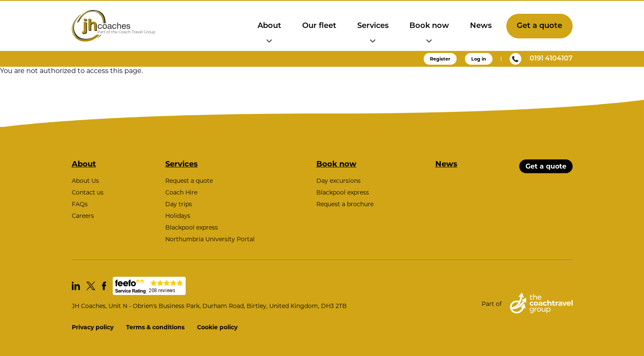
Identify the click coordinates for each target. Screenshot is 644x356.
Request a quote (189, 181)
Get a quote (539, 26)
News (481, 26)
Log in (479, 59)
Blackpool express (192, 227)
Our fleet (319, 26)
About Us (85, 181)
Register (440, 59)
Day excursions (338, 181)
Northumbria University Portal (210, 239)
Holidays (178, 216)
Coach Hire (181, 192)
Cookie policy (217, 327)
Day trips (179, 204)
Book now (429, 26)
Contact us (88, 192)
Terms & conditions (155, 327)
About (269, 26)
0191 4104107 (541, 59)
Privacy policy (93, 327)
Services (373, 26)
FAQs (80, 204)
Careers (83, 216)
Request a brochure (345, 204)
